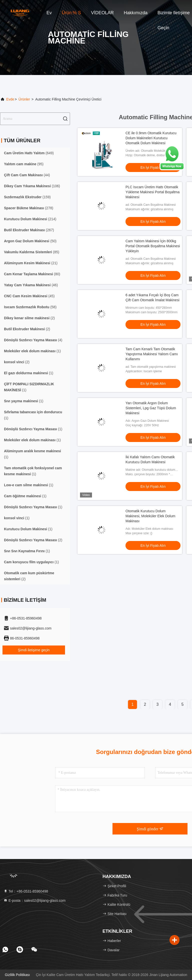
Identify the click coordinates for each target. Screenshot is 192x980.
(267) (29, 230)
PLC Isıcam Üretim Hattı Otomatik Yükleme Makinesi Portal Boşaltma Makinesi (152, 192)
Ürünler (24, 99)
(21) (31, 263)
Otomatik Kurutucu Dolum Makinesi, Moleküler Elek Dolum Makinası (150, 516)
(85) (32, 252)
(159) (27, 197)
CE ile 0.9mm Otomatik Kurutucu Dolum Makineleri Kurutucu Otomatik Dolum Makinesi (151, 138)
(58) (30, 307)
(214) (30, 219)
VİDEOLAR (102, 13)
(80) (32, 274)
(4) (33, 340)
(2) (29, 318)
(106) (32, 186)
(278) (29, 208)
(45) (29, 296)
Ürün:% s (71, 13)
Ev (49, 13)
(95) (24, 164)
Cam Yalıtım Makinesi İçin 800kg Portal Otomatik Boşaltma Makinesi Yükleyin (153, 246)
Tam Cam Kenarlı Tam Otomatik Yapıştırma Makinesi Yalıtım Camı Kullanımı (152, 354)
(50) (30, 241)
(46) (31, 285)
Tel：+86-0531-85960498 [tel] (26, 891)
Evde (10, 99)
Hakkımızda (136, 13)
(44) (27, 175)
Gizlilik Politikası (17, 975)
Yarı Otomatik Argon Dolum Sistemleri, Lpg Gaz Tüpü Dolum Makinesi (151, 408)
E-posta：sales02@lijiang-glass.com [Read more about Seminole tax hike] (34, 900)
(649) (29, 153)
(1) (32, 351)
